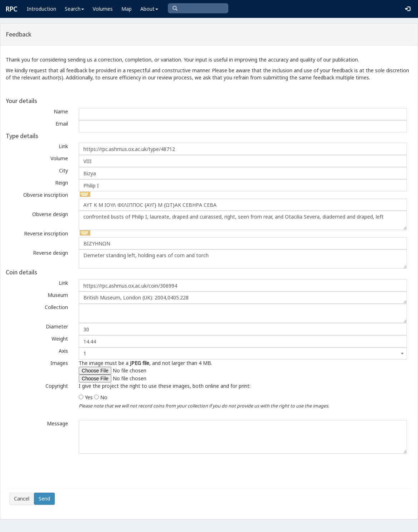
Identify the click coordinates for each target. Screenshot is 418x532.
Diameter (57, 326)
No (104, 397)
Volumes (103, 9)
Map (127, 9)
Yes (89, 397)
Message (57, 423)
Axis (63, 351)
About (149, 9)
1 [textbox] (85, 353)
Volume (59, 158)
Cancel (22, 499)
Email (62, 124)
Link (63, 146)
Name (61, 111)
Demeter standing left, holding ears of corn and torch (243, 259)
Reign (62, 183)
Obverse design (50, 214)
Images (59, 363)
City (64, 170)
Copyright (57, 386)
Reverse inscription (46, 233)
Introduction (42, 9)
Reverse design (50, 253)
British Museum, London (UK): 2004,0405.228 (243, 298)
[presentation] (64, 471)
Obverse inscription (46, 195)
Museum (58, 295)
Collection (56, 307)
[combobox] (243, 353)
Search (74, 9)
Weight (60, 339)
